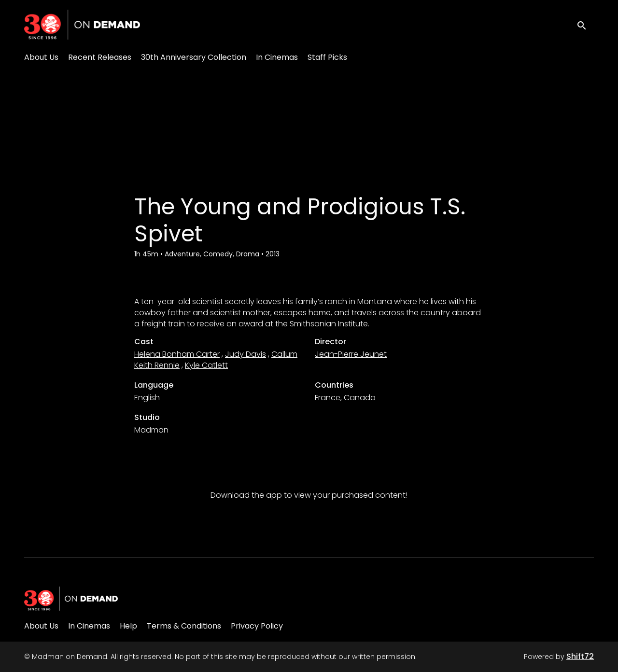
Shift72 (580, 656)
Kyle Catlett (206, 365)
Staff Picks (327, 57)
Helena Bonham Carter (177, 354)
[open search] (585, 24)
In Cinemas (277, 57)
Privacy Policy (257, 626)
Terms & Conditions (184, 626)
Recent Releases (100, 57)
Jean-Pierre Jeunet (351, 354)
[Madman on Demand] (71, 599)
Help (128, 626)
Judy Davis (246, 354)
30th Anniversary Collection (194, 57)
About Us (41, 57)
